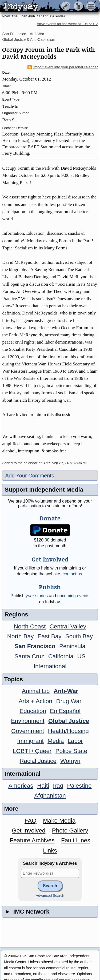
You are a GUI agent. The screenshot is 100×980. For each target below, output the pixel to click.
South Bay (79, 636)
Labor (75, 741)
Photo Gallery (70, 830)
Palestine (79, 786)
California (61, 656)
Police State (71, 751)
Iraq (58, 786)
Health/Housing (68, 731)
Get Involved (29, 830)
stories (37, 596)
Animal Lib (36, 691)
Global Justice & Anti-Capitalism (29, 39)
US (81, 656)
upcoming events (73, 596)
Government (28, 731)
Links (50, 850)
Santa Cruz (29, 656)
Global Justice (69, 721)
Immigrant (30, 741)
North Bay (21, 636)
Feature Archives (32, 840)
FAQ (31, 821)
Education (33, 711)
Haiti (43, 786)
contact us (72, 574)
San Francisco (14, 34)
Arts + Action (35, 701)
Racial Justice (38, 761)
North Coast (30, 626)
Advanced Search (50, 896)
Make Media (59, 821)
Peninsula (72, 646)
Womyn (70, 761)
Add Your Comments (29, 476)
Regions (16, 614)
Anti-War (37, 34)
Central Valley (68, 626)
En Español (65, 711)
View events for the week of (67, 24)
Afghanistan (50, 796)
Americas (21, 786)
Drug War (69, 701)
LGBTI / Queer (32, 751)
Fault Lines (76, 840)
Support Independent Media (44, 490)
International (50, 666)
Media (56, 741)
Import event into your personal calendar (63, 67)
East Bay (50, 636)
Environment (28, 721)
